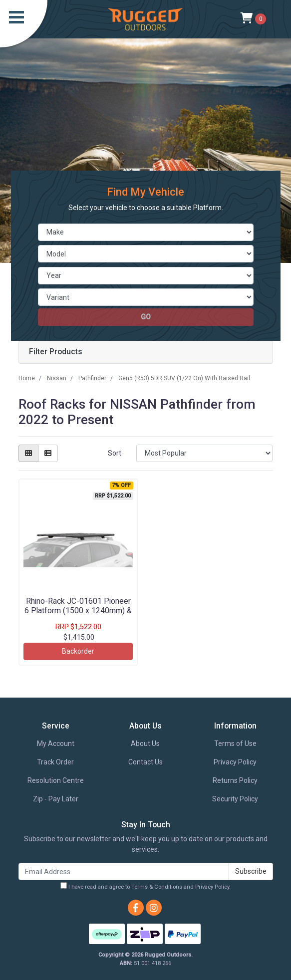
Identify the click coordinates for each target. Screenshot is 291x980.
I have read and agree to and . (145, 886)
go (146, 317)
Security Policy (235, 799)
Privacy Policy (235, 762)
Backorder (78, 651)
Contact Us (145, 762)
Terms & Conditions (157, 887)
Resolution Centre (56, 780)
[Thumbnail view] (28, 453)
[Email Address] (124, 871)
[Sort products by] (204, 453)
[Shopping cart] (253, 19)
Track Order (55, 762)
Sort (115, 453)
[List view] (48, 453)
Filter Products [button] (56, 352)
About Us (145, 743)
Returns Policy (235, 780)
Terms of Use (235, 743)
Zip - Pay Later (56, 799)
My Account (56, 743)
